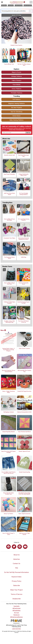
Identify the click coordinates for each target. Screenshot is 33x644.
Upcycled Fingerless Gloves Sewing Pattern (9, 371)
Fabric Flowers (16, 80)
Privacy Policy (12, 130)
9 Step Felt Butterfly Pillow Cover (24, 175)
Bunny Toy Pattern (9, 514)
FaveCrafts (16, 606)
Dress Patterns (17, 89)
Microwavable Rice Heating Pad (24, 371)
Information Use (20, 130)
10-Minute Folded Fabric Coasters (9, 303)
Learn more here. (16, 629)
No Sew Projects (17, 108)
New (3, 330)
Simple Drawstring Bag (24, 472)
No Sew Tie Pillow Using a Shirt (24, 65)
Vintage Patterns (16, 76)
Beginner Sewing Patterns (16, 103)
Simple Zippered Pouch (24, 451)
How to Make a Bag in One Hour (9, 284)
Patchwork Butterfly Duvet (24, 284)
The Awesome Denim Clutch (9, 258)
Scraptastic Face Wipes (9, 238)
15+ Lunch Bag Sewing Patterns (24, 220)
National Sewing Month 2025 (24, 412)
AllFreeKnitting (16, 611)
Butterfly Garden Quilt (9, 155)
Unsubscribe (17, 599)
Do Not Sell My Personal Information (16, 572)
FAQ (17, 568)
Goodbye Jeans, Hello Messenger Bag (9, 322)
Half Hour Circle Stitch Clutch (9, 194)
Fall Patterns (16, 99)
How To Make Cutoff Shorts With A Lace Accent (9, 473)
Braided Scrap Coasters (16, 45)
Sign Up (28, 133)
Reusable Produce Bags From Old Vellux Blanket (24, 494)
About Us (17, 555)
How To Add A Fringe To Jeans (9, 534)
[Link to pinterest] (20, 547)
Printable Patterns (17, 93)
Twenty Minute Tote (9, 64)
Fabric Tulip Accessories (24, 514)
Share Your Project (16, 590)
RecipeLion (16, 615)
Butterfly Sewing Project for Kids (24, 303)
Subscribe (17, 585)
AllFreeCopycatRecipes (16, 617)
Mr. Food (16, 613)
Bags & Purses (17, 72)
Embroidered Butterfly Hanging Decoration (24, 239)
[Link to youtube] (25, 547)
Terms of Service (17, 594)
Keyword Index (16, 577)
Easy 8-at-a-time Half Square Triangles (9, 452)
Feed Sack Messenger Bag (24, 156)
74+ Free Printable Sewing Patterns (24, 194)
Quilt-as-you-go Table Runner (24, 534)
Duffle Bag (24, 257)
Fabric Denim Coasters (24, 349)
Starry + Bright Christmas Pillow (9, 392)
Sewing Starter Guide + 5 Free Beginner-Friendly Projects (9, 350)
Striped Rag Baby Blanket (9, 432)
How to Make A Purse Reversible (9, 220)
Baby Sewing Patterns (16, 120)
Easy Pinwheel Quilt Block (24, 432)
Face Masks (17, 85)
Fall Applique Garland (9, 412)
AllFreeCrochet (17, 608)
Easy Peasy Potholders (9, 174)
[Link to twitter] (14, 547)
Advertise (16, 559)
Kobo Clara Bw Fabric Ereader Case (9, 494)
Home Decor (16, 116)
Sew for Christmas (16, 112)
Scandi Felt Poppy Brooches (24, 391)
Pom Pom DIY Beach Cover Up (24, 322)
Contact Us (16, 564)
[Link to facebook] (8, 547)
